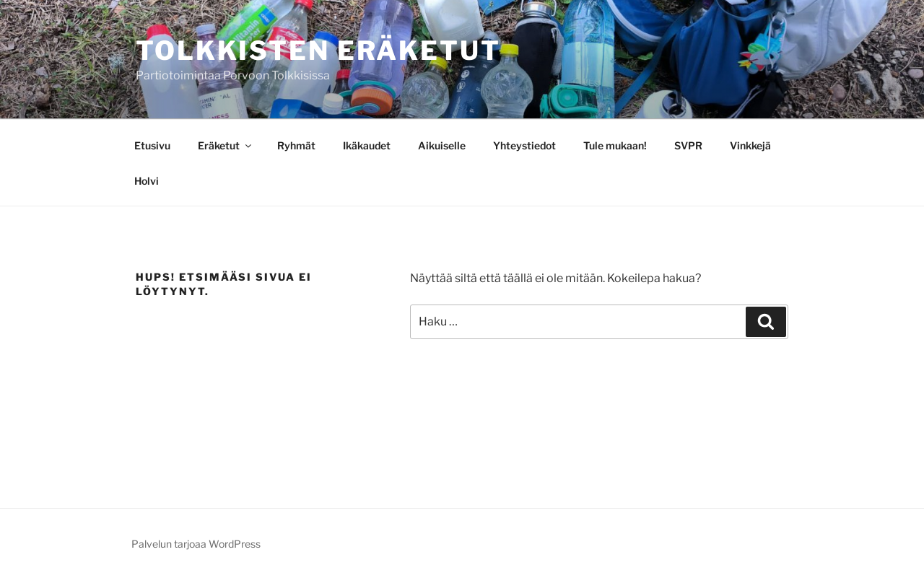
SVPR (688, 145)
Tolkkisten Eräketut (318, 51)
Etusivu (152, 145)
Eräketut (226, 145)
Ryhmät (296, 145)
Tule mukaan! (615, 145)
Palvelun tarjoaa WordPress (196, 544)
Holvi (147, 181)
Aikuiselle (442, 145)
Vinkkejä (750, 145)
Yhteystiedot (524, 145)
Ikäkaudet (367, 145)
